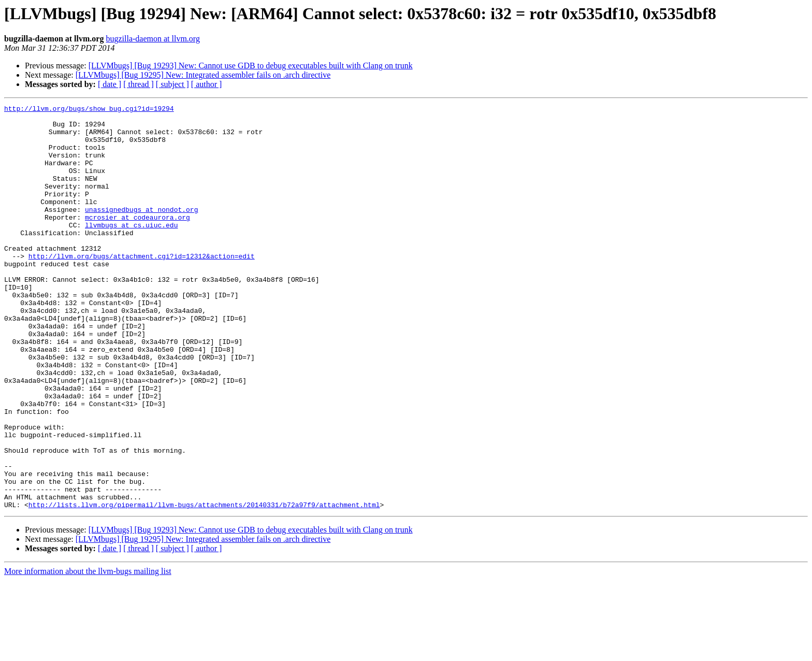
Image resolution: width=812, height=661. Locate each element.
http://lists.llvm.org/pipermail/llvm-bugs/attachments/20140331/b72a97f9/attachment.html (204, 585)
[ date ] (110, 84)
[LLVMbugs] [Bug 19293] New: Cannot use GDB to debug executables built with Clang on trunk (251, 66)
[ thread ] (139, 84)
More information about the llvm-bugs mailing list (88, 652)
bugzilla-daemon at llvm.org (153, 39)
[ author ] (207, 84)
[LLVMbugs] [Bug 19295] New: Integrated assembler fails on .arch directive (203, 75)
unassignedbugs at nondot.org (141, 231)
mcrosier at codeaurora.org (137, 240)
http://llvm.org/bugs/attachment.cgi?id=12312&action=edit (142, 287)
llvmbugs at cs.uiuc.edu (131, 250)
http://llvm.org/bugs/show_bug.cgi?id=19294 (89, 110)
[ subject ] (172, 84)
